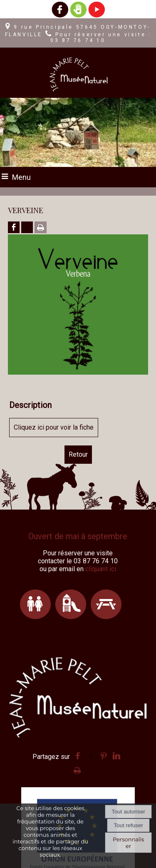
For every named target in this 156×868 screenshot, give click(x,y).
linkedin (116, 756)
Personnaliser (128, 843)
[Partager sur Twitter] (27, 228)
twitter (91, 756)
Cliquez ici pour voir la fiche (54, 427)
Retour (78, 454)
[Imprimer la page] (41, 228)
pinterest (104, 756)
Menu (21, 177)
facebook (78, 756)
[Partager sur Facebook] (14, 228)
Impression (77, 769)
